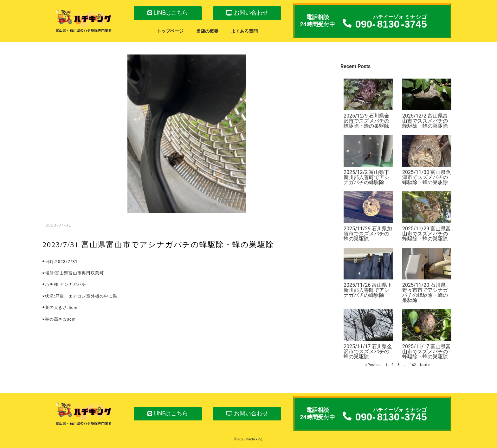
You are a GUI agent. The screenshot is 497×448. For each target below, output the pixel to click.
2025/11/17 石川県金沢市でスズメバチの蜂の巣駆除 (368, 352)
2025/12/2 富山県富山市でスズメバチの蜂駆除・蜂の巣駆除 (425, 121)
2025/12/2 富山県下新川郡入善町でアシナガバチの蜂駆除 (366, 177)
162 (413, 365)
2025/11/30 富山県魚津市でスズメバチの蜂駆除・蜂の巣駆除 (426, 177)
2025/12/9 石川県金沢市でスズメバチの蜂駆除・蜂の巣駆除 (366, 121)
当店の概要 (207, 31)
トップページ (170, 31)
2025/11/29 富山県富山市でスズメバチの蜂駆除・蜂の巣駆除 (426, 234)
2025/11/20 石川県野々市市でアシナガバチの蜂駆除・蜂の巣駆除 (425, 293)
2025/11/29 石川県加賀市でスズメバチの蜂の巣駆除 (368, 234)
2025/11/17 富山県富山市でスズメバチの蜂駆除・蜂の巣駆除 (426, 352)
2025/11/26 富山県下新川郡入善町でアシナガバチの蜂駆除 (368, 290)
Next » (425, 365)
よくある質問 (244, 31)
